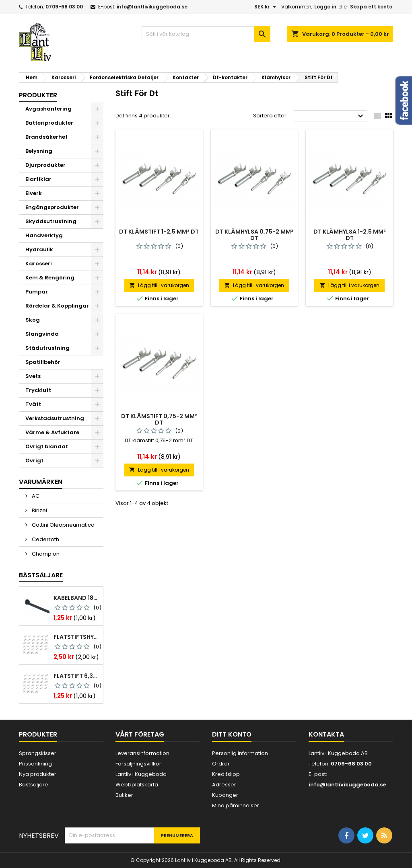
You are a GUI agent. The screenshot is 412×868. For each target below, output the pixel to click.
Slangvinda (42, 334)
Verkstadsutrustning (55, 418)
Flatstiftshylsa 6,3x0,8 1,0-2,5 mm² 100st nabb (77, 637)
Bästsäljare (41, 575)
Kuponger (225, 795)
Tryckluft (38, 390)
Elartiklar (38, 179)
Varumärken (41, 482)
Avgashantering (48, 109)
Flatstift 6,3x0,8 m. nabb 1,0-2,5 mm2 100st (77, 676)
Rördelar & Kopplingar (57, 306)
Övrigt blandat (47, 446)
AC (35, 496)
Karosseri (39, 264)
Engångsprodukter (52, 207)
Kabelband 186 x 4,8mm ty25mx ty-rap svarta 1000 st (77, 598)
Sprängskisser (38, 753)
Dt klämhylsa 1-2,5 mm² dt (350, 235)
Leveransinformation (142, 753)
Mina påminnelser (236, 805)
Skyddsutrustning (51, 221)
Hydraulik (39, 249)
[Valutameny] (266, 7)
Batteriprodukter (49, 123)
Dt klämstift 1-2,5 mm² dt (159, 232)
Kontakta (326, 734)
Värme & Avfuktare (52, 432)
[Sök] (206, 34)
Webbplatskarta (137, 785)
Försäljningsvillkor (138, 764)
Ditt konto (232, 734)
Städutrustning (47, 348)
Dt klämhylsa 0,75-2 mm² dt (254, 235)
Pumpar (37, 292)
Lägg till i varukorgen (159, 285)
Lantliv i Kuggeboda (141, 774)
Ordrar (221, 764)
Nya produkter (38, 774)
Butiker (124, 795)
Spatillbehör (43, 362)
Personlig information (240, 753)
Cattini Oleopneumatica (63, 525)
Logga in (325, 7)
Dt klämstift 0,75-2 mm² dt (159, 419)
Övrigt (34, 461)
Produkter (38, 95)
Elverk (34, 193)
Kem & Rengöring (50, 278)
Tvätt (33, 404)
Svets (33, 376)
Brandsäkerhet (46, 137)
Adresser (224, 785)
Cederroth (45, 539)
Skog (33, 320)
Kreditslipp (226, 774)
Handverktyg (44, 235)
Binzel (39, 510)
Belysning (39, 151)
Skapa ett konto (371, 7)
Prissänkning (35, 764)
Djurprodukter (45, 165)
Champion (45, 554)
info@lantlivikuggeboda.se (152, 7)
